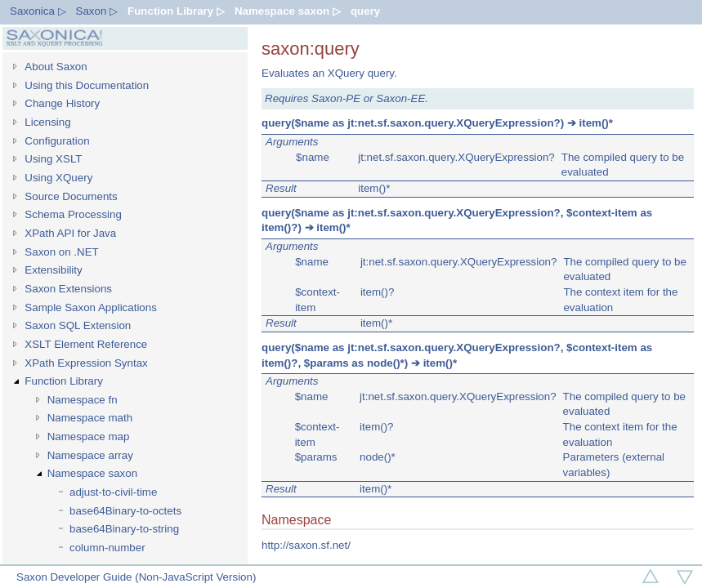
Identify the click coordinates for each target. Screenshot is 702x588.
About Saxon (56, 67)
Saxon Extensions (68, 289)
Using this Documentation (87, 85)
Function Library (64, 381)
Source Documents (71, 196)
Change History (62, 103)
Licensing (47, 122)
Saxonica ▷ (38, 11)
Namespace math (90, 418)
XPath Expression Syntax (86, 363)
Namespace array (90, 455)
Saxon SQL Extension (78, 325)
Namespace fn (83, 400)
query (365, 11)
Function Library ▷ (176, 11)
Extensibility (53, 270)
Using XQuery (58, 178)
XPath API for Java (70, 233)
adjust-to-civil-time (113, 492)
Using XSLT (53, 159)
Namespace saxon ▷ (288, 11)
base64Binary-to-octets (125, 511)
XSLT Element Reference (86, 344)
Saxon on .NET (61, 252)
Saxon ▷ (97, 11)
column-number (107, 548)
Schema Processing (73, 214)
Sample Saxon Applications (91, 307)
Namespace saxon (92, 473)
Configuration (57, 141)
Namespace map (89, 437)
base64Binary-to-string (124, 529)
